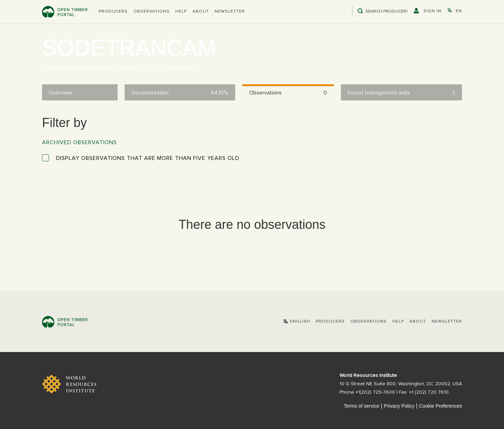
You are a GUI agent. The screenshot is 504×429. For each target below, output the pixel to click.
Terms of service (362, 406)
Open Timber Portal (65, 12)
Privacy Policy (399, 406)
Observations (152, 12)
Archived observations (79, 142)
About (201, 12)
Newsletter (230, 12)
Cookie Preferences (440, 406)
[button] (113, 12)
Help (181, 12)
